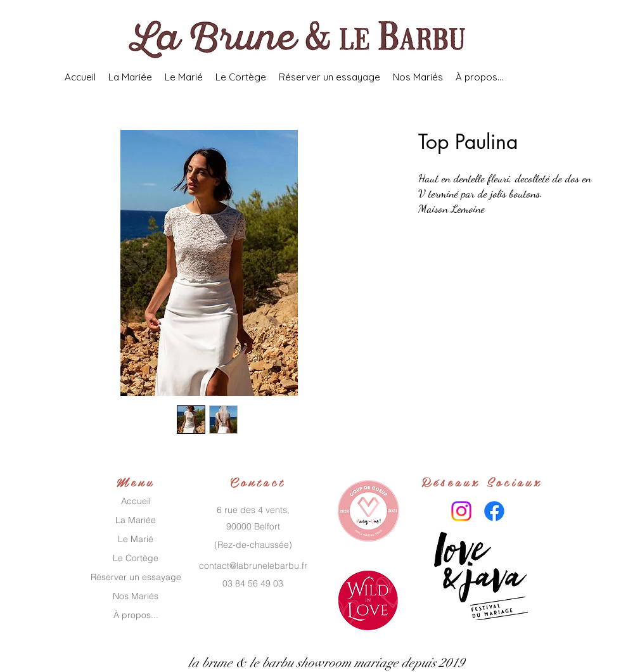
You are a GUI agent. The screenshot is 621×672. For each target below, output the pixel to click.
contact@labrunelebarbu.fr (253, 566)
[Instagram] (461, 511)
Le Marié (136, 539)
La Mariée (136, 520)
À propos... (136, 615)
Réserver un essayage (136, 577)
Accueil (136, 501)
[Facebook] (494, 511)
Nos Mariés (136, 596)
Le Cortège (136, 558)
